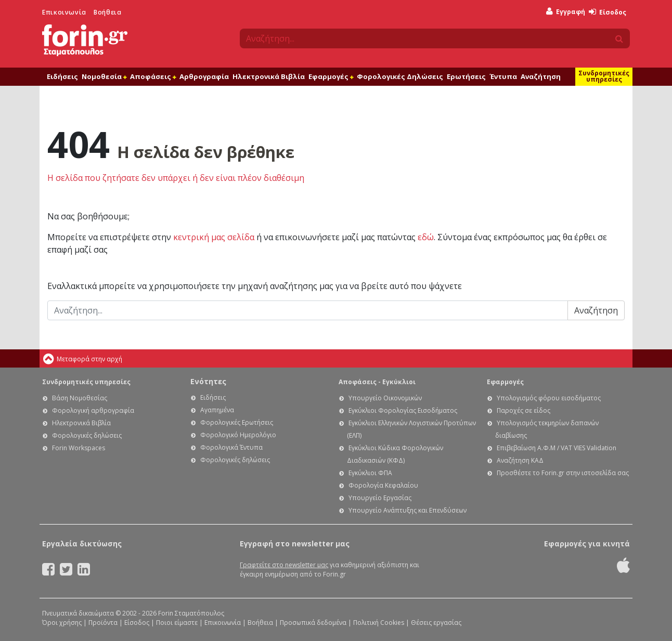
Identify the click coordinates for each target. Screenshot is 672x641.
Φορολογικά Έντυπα (231, 447)
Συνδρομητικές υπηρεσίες (604, 76)
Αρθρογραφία (204, 76)
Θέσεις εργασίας (436, 623)
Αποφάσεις (153, 76)
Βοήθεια (107, 12)
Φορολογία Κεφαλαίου (383, 485)
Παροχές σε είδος (524, 410)
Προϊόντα (103, 623)
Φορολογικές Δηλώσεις (400, 76)
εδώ (426, 237)
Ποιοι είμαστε (177, 623)
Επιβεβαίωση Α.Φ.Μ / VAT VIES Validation (557, 448)
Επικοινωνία (64, 12)
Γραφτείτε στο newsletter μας (284, 565)
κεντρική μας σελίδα (214, 237)
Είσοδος (608, 12)
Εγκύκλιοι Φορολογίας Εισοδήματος (403, 410)
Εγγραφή (566, 12)
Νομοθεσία (104, 76)
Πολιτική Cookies (379, 623)
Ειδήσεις (62, 76)
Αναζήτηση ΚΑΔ (520, 460)
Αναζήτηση (541, 76)
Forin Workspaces (79, 448)
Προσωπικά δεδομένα (313, 623)
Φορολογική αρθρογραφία (93, 410)
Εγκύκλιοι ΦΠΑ (370, 473)
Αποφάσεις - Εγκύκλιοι (377, 382)
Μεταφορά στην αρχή (89, 359)
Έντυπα (503, 76)
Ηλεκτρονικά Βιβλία (269, 76)
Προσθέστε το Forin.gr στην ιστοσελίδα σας (563, 473)
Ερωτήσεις (466, 76)
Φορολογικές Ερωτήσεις (237, 422)
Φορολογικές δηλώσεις (87, 435)
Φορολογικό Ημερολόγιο (238, 435)
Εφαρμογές (331, 76)
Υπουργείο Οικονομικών (385, 398)
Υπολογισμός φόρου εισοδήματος (549, 398)
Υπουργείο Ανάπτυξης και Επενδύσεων (408, 510)
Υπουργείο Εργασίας (380, 498)
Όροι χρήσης (62, 623)
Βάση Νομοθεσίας (80, 398)
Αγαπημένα (217, 410)
